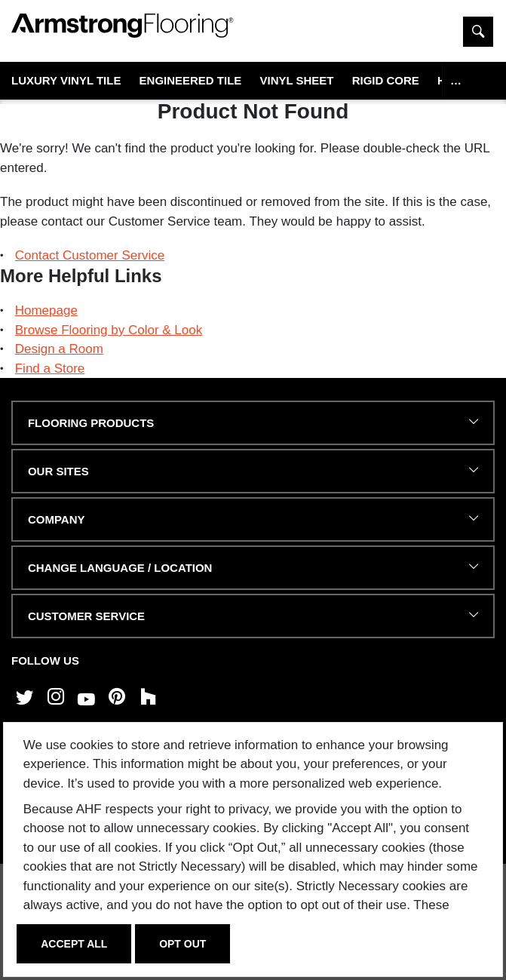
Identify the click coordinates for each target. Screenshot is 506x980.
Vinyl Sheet (296, 80)
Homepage (46, 310)
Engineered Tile (191, 80)
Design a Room (59, 349)
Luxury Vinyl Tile (66, 80)
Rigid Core (386, 80)
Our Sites (58, 471)
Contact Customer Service (90, 255)
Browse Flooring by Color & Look (109, 330)
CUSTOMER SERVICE (86, 616)
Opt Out (182, 944)
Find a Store (50, 369)
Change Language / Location (120, 568)
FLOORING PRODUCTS (91, 423)
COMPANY (56, 519)
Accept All (74, 944)
